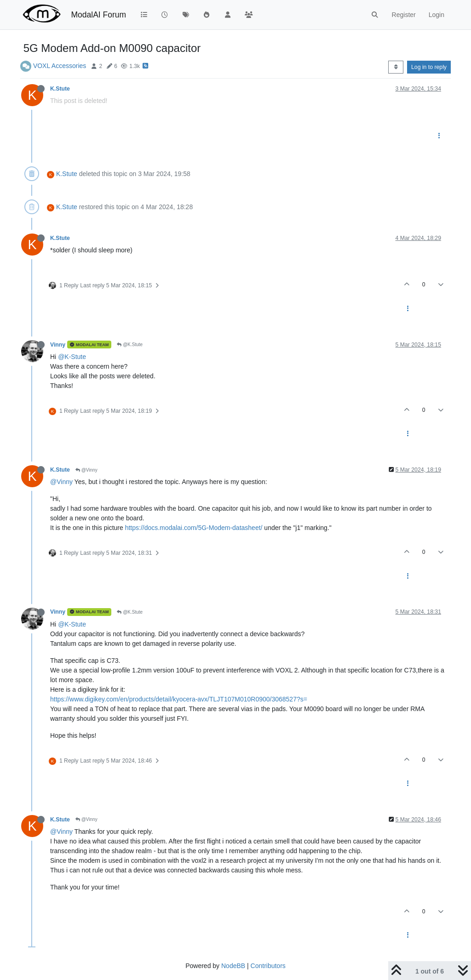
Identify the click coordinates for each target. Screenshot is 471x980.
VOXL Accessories (60, 66)
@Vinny (86, 470)
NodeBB (233, 966)
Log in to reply (429, 67)
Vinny (58, 345)
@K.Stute (130, 345)
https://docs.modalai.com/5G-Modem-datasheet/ (194, 528)
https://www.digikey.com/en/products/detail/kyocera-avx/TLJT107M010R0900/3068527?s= (179, 699)
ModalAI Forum (98, 15)
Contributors (268, 966)
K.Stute (60, 89)
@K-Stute (72, 357)
